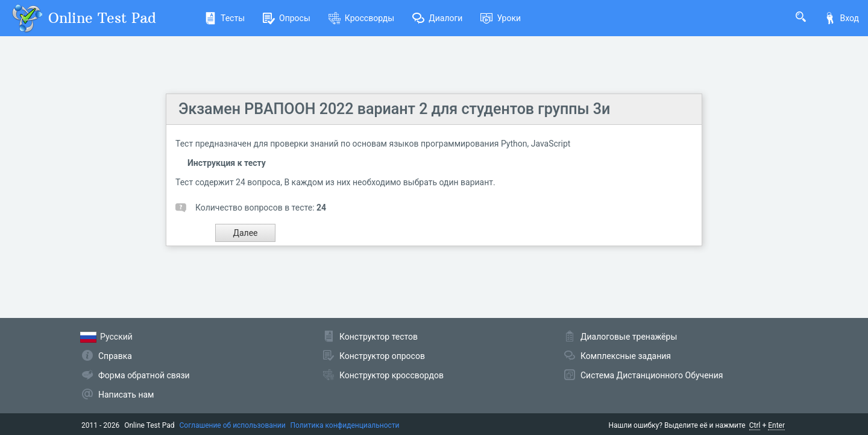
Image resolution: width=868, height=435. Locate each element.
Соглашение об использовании (233, 425)
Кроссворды (361, 18)
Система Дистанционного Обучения (652, 375)
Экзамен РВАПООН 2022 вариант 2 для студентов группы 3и (394, 109)
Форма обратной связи (144, 375)
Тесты (225, 18)
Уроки (501, 18)
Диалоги (437, 18)
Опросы (287, 18)
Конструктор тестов (379, 337)
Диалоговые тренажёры (629, 337)
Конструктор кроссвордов (392, 375)
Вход (841, 18)
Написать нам (126, 395)
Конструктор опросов (382, 356)
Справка (115, 356)
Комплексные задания (626, 356)
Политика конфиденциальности (345, 425)
